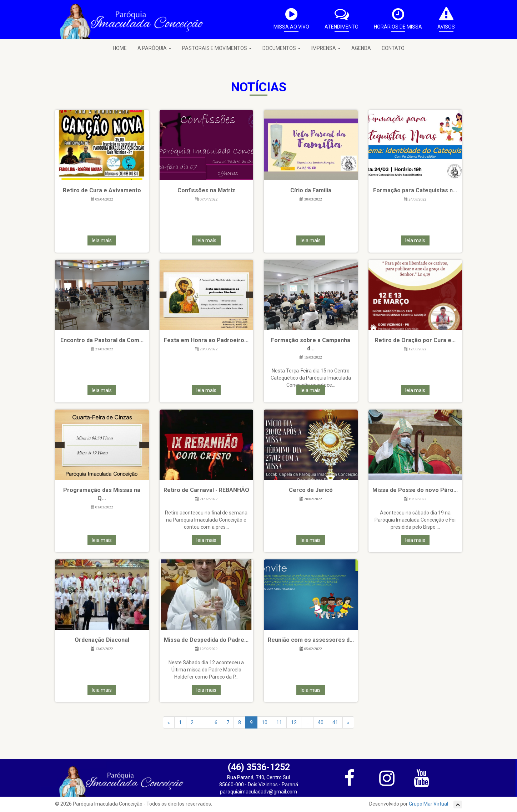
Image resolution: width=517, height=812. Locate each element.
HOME (120, 48)
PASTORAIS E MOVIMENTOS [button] (217, 48)
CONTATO (393, 48)
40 (321, 722)
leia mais (102, 240)
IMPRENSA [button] (326, 48)
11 (279, 722)
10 (265, 722)
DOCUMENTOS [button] (282, 48)
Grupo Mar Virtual (429, 804)
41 (335, 722)
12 (294, 722)
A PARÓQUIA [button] (154, 48)
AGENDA (361, 48)
